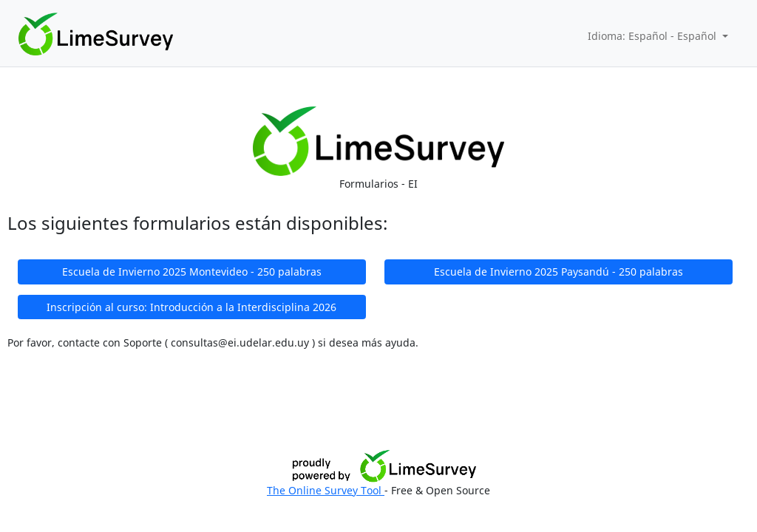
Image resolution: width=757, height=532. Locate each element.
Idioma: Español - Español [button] (654, 36)
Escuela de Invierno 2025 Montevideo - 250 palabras (192, 272)
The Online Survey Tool (326, 490)
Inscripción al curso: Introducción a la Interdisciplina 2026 (191, 307)
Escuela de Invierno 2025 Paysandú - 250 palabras (559, 272)
